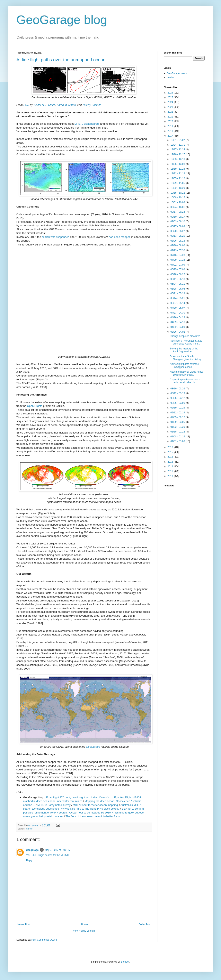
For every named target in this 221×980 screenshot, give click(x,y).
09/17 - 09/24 (178, 212)
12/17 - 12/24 (178, 149)
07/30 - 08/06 (178, 245)
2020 (171, 121)
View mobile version (84, 931)
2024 (171, 102)
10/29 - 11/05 (178, 183)
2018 (171, 131)
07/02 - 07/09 (178, 265)
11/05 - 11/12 (178, 178)
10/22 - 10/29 (178, 188)
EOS (26, 105)
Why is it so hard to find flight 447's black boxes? (90, 809)
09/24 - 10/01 (178, 207)
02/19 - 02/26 (178, 408)
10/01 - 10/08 (178, 202)
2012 (171, 467)
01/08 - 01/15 (178, 437)
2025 (171, 97)
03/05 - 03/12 (178, 398)
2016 (171, 447)
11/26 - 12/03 (178, 164)
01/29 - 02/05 (178, 422)
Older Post (145, 924)
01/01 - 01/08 (178, 441)
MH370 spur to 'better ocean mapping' (96, 805)
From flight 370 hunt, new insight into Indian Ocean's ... (79, 797)
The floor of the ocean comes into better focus (93, 816)
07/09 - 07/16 (178, 260)
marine (29, 829)
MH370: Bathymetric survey (54, 805)
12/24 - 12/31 (178, 145)
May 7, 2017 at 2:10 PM (58, 850)
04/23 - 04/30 (178, 313)
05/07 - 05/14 (178, 303)
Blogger (125, 962)
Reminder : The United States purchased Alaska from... (186, 342)
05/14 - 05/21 (178, 298)
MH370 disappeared (87, 124)
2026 (171, 93)
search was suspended (56, 237)
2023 (171, 107)
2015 (171, 452)
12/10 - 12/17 (178, 154)
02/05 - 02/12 (178, 417)
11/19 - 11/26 (178, 169)
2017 (171, 136)
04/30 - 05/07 (178, 308)
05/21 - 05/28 (178, 293)
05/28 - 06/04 (178, 289)
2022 (171, 112)
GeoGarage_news (177, 73)
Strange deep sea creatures (185, 336)
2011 (171, 471)
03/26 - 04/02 (178, 332)
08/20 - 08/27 (178, 231)
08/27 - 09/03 (178, 226)
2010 (171, 476)
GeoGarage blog (62, 20)
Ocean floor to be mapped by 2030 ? (91, 813)
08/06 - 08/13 (178, 241)
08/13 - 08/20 (178, 236)
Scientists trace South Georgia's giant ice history (185, 358)
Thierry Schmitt (92, 105)
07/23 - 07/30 (178, 250)
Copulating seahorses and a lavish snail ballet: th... (185, 381)
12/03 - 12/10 (178, 159)
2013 (171, 462)
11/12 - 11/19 (178, 173)
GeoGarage (93, 747)
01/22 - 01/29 (178, 427)
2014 (171, 457)
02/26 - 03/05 (178, 403)
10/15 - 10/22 (178, 193)
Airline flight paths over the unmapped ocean (61, 60)
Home (85, 924)
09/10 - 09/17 (178, 217)
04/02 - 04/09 (178, 327)
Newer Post (24, 924)
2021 (171, 117)
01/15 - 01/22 (178, 432)
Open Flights (35, 406)
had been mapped (120, 237)
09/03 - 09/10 (178, 221)
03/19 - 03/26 (178, 389)
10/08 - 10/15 (178, 197)
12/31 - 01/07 (178, 140)
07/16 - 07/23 (178, 255)
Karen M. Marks (66, 105)
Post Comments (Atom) (44, 940)
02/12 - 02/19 (178, 413)
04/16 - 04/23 (178, 317)
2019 (171, 126)
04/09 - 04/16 (178, 322)
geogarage (32, 850)
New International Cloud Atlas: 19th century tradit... (186, 373)
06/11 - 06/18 (178, 279)
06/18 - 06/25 (178, 274)
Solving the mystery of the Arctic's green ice (184, 350)
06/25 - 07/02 (178, 269)
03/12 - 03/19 (178, 393)
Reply (29, 860)
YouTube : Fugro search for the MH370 (47, 855)
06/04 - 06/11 (178, 284)
